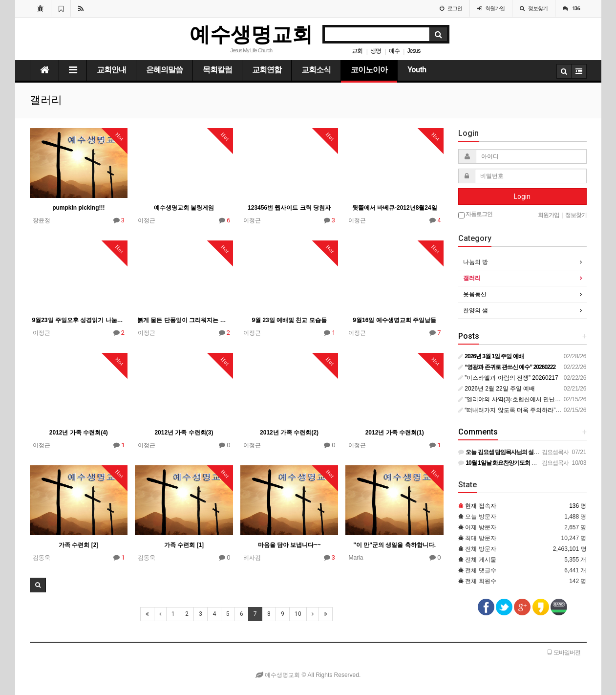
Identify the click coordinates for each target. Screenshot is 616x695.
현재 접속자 (480, 506)
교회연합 (267, 70)
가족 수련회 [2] (78, 545)
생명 (376, 51)
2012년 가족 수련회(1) (395, 433)
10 (298, 614)
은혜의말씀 (164, 70)
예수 (394, 51)
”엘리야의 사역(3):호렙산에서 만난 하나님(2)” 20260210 (535, 399)
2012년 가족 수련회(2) (289, 433)
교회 (357, 51)
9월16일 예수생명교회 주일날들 (394, 320)
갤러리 (472, 278)
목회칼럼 (217, 70)
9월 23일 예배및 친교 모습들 (289, 320)
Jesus (414, 51)
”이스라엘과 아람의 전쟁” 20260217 (508, 378)
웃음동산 (475, 294)
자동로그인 (475, 215)
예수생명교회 (251, 34)
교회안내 (111, 70)
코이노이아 (369, 70)
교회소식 (316, 70)
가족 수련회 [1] (184, 545)
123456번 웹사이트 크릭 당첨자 (289, 208)
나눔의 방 (476, 262)
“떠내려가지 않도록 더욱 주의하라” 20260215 (521, 410)
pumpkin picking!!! (78, 208)
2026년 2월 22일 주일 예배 (497, 389)
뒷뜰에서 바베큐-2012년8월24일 (395, 208)
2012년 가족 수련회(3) (184, 433)
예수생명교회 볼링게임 (184, 208)
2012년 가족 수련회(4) (79, 433)
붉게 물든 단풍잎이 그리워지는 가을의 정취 (184, 320)
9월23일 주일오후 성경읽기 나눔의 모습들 (79, 320)
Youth (417, 70)
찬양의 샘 (476, 310)
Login (522, 196)
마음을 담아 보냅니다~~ (289, 545)
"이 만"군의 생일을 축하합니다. (394, 545)
